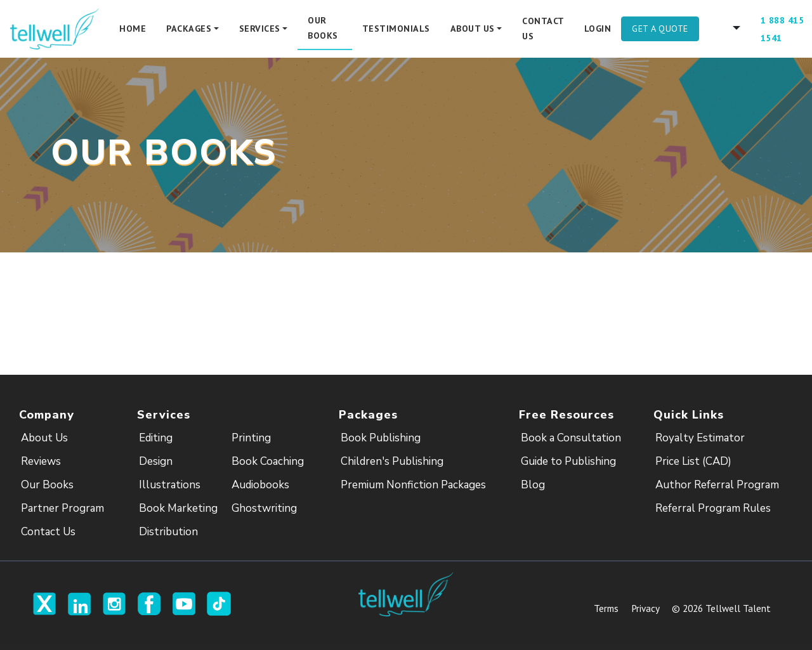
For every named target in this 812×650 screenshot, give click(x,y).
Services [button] (260, 29)
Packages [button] (189, 29)
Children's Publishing (392, 461)
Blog (533, 485)
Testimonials (396, 29)
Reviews (41, 461)
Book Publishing (381, 438)
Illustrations (170, 485)
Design (156, 461)
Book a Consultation (571, 438)
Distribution (168, 532)
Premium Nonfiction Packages (413, 485)
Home (133, 29)
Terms (606, 608)
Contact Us (543, 29)
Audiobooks (260, 485)
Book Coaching (268, 461)
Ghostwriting (264, 508)
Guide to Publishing (568, 461)
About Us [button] (473, 29)
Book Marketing (178, 508)
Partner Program (62, 508)
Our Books (323, 28)
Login (598, 29)
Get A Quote (660, 29)
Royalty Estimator (700, 438)
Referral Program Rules (713, 508)
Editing (156, 438)
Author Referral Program (717, 485)
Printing (251, 438)
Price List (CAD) (693, 461)
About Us (44, 438)
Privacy (645, 608)
